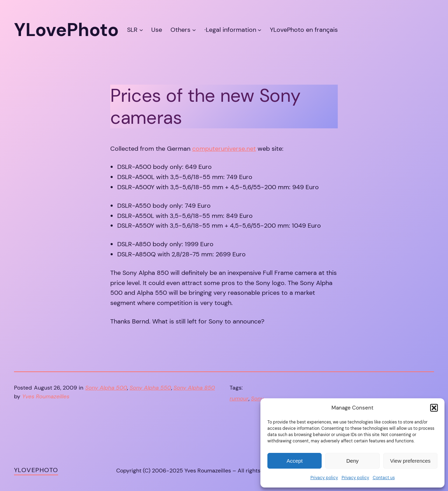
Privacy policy (324, 478)
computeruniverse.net (224, 149)
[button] (434, 408)
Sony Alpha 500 (106, 388)
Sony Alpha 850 (194, 388)
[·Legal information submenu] (260, 30)
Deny (352, 461)
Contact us (384, 478)
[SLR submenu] (141, 30)
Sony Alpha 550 (150, 388)
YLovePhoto (36, 470)
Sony (257, 399)
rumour (239, 399)
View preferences (411, 461)
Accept (295, 461)
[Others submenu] (194, 30)
